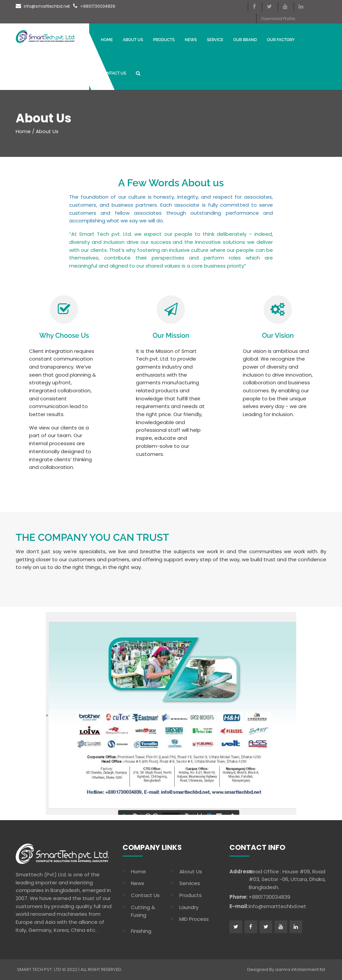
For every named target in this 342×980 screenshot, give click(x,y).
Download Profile (278, 19)
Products (164, 40)
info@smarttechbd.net (43, 6)
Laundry (189, 907)
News (138, 883)
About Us (133, 40)
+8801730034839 (94, 6)
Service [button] (215, 40)
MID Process (194, 919)
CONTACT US (113, 73)
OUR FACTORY (281, 40)
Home (107, 40)
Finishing (141, 931)
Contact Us (145, 895)
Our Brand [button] (245, 40)
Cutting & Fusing (143, 911)
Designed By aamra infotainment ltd (286, 969)
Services (190, 883)
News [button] (191, 40)
